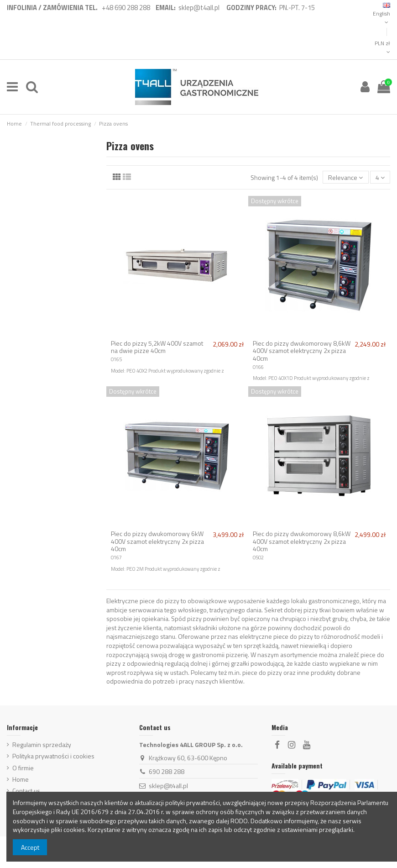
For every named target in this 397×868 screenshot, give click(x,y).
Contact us (26, 791)
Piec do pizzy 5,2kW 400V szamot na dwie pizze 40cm (157, 347)
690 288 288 (167, 771)
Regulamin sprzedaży (42, 745)
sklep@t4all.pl (168, 786)
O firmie (23, 768)
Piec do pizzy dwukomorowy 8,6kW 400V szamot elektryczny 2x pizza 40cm (302, 351)
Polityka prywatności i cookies (53, 756)
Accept (30, 847)
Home (21, 779)
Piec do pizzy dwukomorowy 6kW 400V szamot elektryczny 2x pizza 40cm (157, 541)
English (381, 14)
